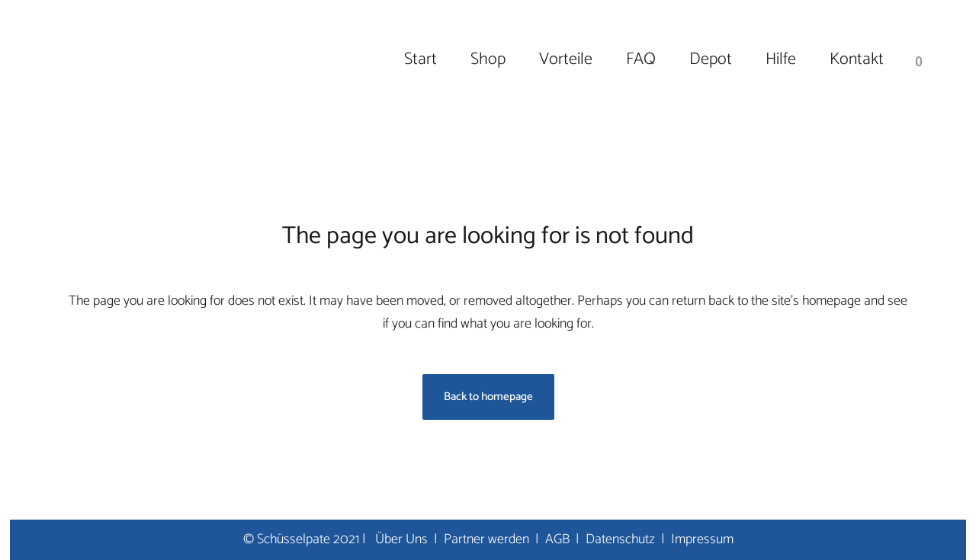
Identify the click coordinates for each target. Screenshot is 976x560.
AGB (557, 539)
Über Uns (401, 539)
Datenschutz (620, 539)
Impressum (702, 539)
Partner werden (486, 539)
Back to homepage (488, 397)
